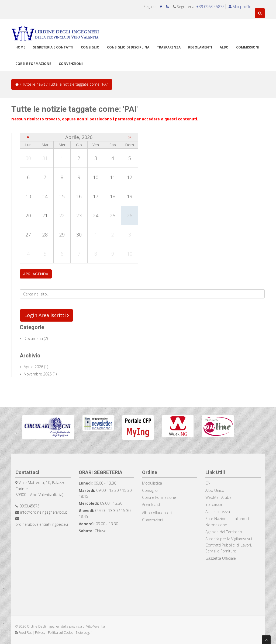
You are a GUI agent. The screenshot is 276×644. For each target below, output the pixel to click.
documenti (33, 338)
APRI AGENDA (36, 274)
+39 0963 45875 (210, 7)
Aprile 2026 (33, 367)
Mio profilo (240, 7)
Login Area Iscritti (46, 315)
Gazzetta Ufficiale (221, 558)
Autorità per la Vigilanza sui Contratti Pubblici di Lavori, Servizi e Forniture (229, 545)
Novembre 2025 (38, 374)
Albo (224, 47)
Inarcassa (214, 504)
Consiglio (90, 47)
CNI (208, 483)
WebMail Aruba (218, 497)
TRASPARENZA (169, 47)
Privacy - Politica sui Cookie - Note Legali (64, 633)
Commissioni (248, 47)
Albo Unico (215, 490)
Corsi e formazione (33, 64)
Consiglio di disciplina (128, 47)
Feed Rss (24, 633)
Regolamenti (200, 47)
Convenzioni (71, 64)
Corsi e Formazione (159, 497)
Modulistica (152, 483)
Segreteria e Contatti (53, 47)
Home (20, 47)
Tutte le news (34, 84)
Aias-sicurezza (218, 512)
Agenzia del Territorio (224, 532)
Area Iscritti (152, 504)
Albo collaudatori (157, 513)
